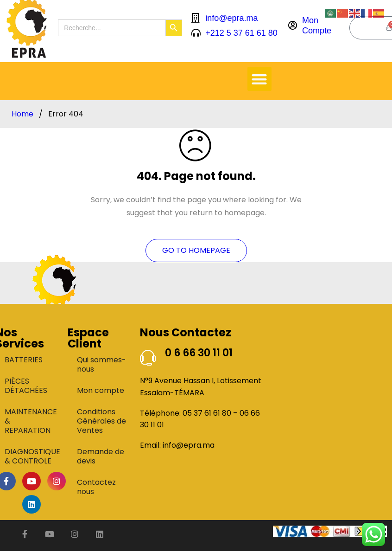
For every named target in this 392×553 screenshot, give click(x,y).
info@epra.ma (189, 445)
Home (22, 114)
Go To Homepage (196, 250)
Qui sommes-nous (101, 364)
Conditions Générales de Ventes (101, 421)
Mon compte (101, 390)
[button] (260, 79)
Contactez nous (96, 487)
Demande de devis (101, 456)
